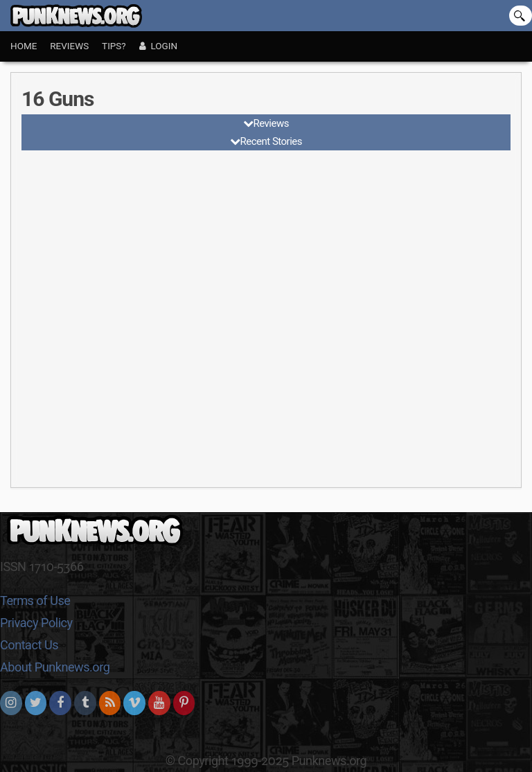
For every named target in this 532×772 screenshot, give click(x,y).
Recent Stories (271, 141)
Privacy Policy (36, 623)
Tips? (114, 46)
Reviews (69, 46)
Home (24, 46)
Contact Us (29, 645)
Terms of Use (35, 600)
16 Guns (57, 99)
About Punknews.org (55, 667)
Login (158, 46)
